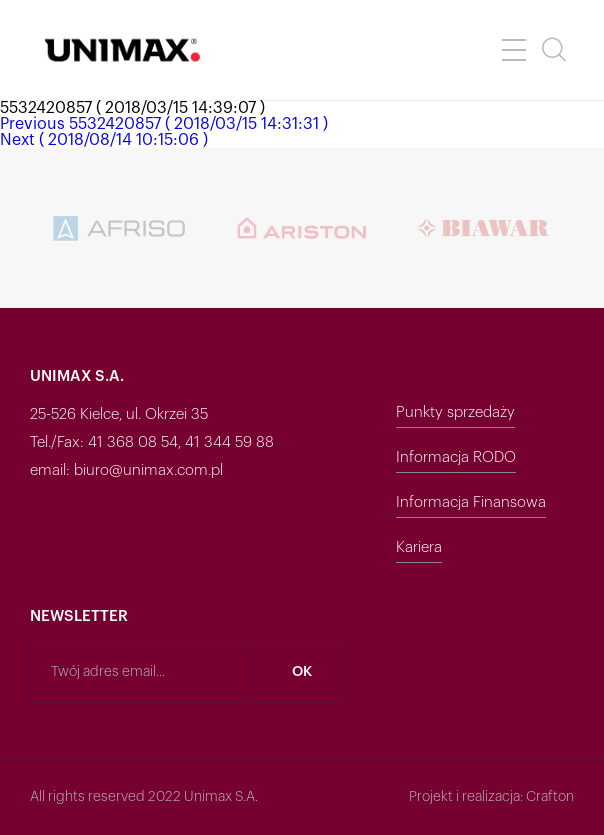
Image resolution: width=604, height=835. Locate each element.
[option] (121, 228)
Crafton (550, 797)
